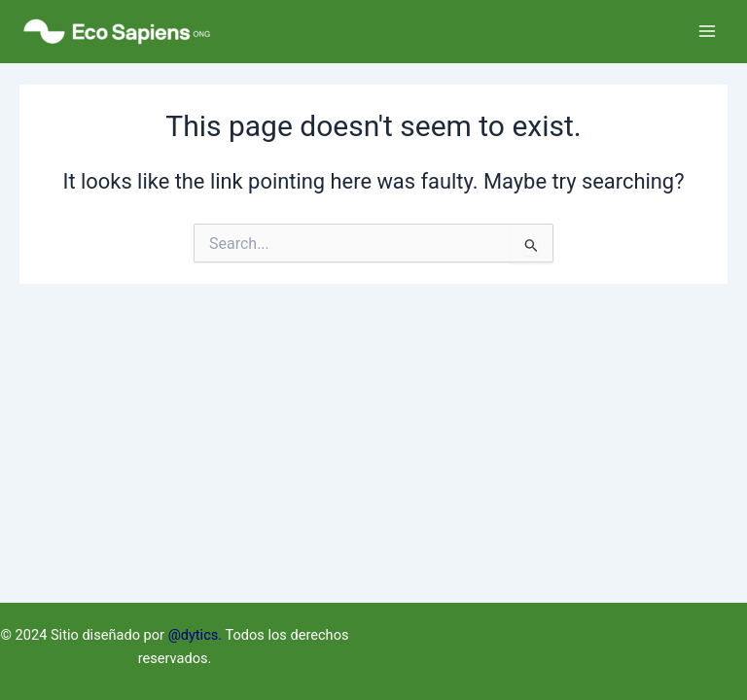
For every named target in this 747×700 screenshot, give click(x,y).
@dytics (194, 635)
